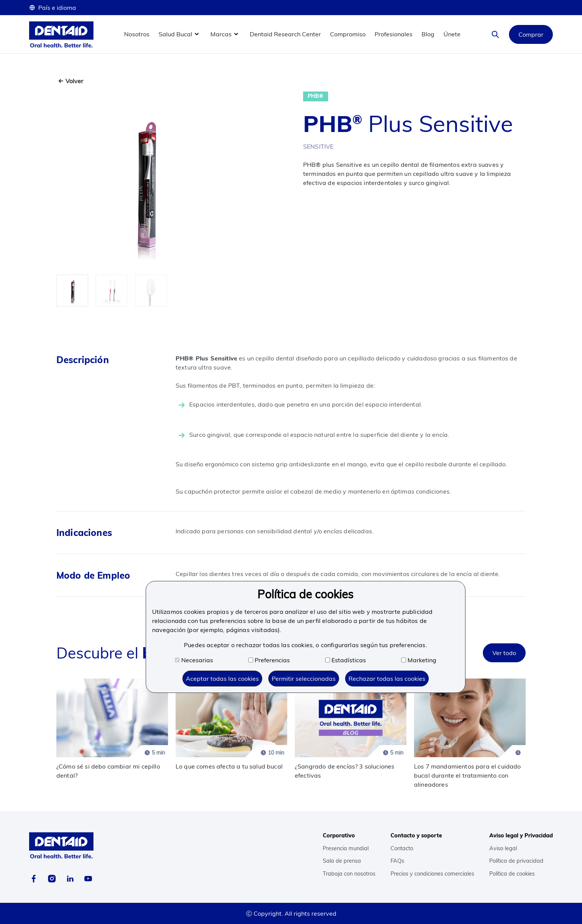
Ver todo (504, 653)
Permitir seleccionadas (304, 679)
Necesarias (194, 660)
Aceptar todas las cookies (222, 679)
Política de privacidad (516, 861)
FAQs (397, 861)
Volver (74, 81)
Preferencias (269, 660)
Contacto (402, 848)
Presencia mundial (346, 848)
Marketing (419, 660)
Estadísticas (345, 660)
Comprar (531, 34)
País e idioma (53, 8)
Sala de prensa (342, 861)
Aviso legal (503, 848)
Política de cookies (512, 874)
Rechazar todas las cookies (387, 679)
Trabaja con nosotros (349, 874)
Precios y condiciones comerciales (432, 874)
